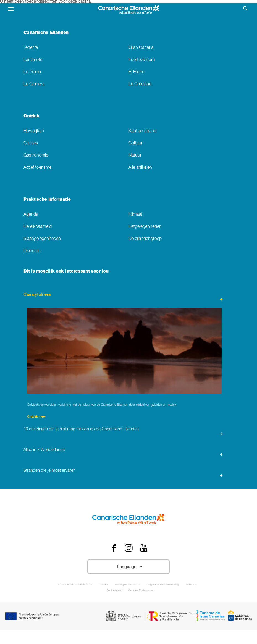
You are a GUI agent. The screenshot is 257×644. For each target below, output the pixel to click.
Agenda (31, 215)
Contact (104, 585)
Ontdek (31, 117)
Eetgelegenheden (145, 227)
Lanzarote (33, 60)
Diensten (32, 251)
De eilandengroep (145, 239)
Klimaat (135, 215)
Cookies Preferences (141, 591)
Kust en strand (142, 131)
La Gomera (34, 84)
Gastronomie (36, 156)
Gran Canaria (141, 48)
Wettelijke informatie (127, 585)
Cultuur (136, 143)
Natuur (135, 156)
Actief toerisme (37, 168)
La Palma (32, 72)
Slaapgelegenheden (42, 239)
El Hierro (137, 72)
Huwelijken (34, 131)
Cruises (31, 143)
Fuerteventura (142, 60)
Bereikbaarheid (38, 227)
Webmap (191, 585)
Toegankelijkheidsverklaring (162, 585)
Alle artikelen (140, 168)
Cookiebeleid (114, 591)
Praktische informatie (47, 200)
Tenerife (31, 48)
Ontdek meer (36, 417)
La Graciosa (140, 84)
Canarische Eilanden (46, 33)
